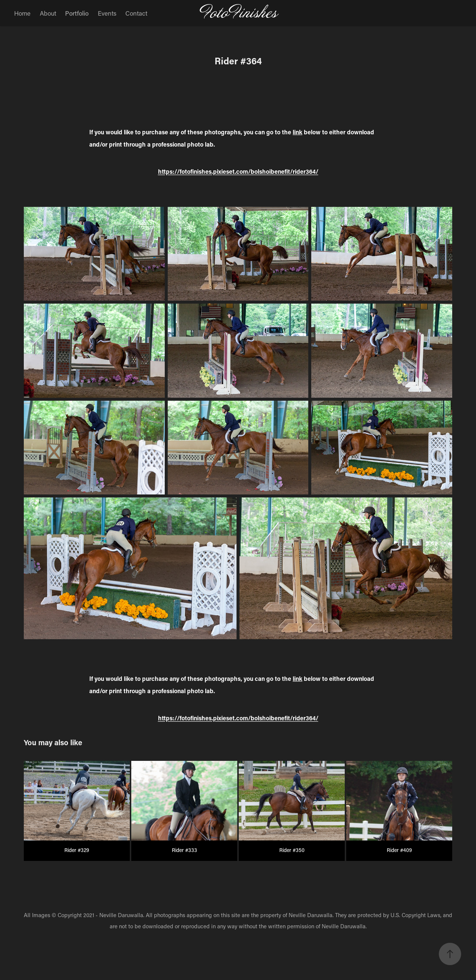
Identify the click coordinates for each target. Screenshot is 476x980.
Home (22, 13)
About (48, 13)
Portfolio (77, 13)
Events (107, 13)
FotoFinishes (238, 13)
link (297, 132)
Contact (136, 13)
